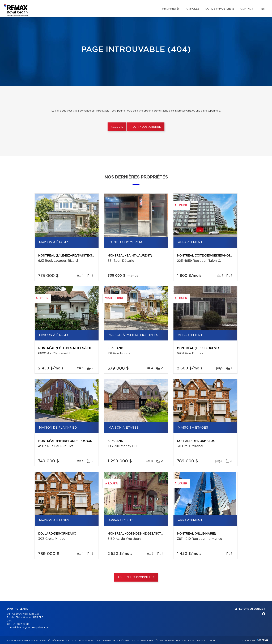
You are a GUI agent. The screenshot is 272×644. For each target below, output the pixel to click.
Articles (192, 9)
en (263, 9)
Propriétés (171, 9)
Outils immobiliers (220, 9)
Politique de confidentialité (142, 640)
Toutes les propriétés (136, 577)
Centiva (262, 640)
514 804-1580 (21, 624)
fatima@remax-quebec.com (33, 628)
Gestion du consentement (201, 640)
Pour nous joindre (146, 127)
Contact (247, 9)
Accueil (117, 127)
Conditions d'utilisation (172, 640)
